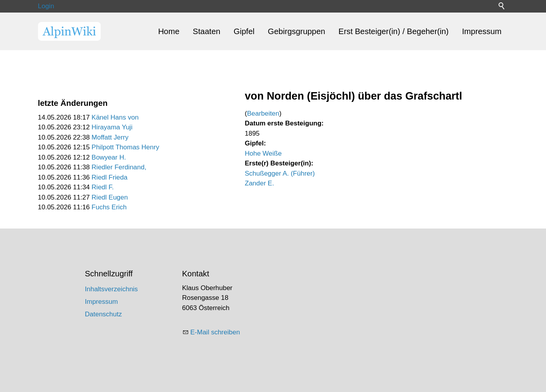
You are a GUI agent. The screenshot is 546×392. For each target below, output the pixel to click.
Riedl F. (103, 187)
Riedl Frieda (110, 177)
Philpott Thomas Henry (126, 147)
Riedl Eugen (110, 197)
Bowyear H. (109, 157)
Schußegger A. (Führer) (280, 173)
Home (169, 31)
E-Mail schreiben (215, 332)
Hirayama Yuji (112, 127)
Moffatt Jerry (110, 137)
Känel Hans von (115, 117)
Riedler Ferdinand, (119, 167)
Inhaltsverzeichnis (112, 289)
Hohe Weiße (263, 153)
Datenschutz (104, 314)
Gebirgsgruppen (296, 31)
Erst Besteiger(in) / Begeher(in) (394, 31)
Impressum (482, 31)
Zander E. (260, 183)
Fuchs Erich (109, 207)
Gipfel (244, 31)
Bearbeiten (263, 113)
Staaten (207, 31)
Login (46, 6)
